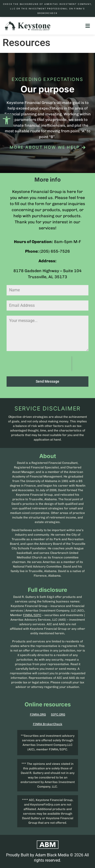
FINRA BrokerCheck (48, 724)
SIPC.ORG (58, 714)
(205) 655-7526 (55, 251)
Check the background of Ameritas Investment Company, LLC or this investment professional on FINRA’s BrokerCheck (48, 9)
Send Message (48, 381)
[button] (7, 120)
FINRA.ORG (38, 714)
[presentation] (39, 364)
